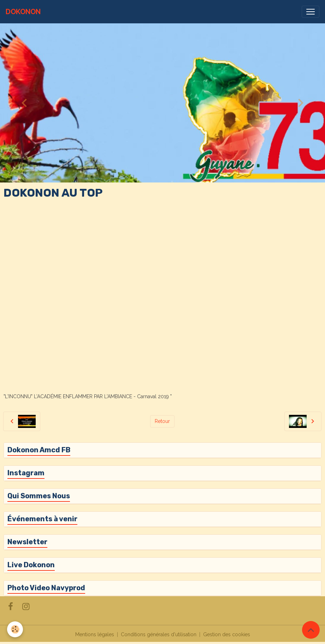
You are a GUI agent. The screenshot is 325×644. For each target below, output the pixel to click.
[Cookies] (15, 629)
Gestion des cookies (227, 634)
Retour (162, 421)
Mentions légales (95, 634)
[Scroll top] (311, 630)
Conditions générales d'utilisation (159, 634)
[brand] (23, 12)
